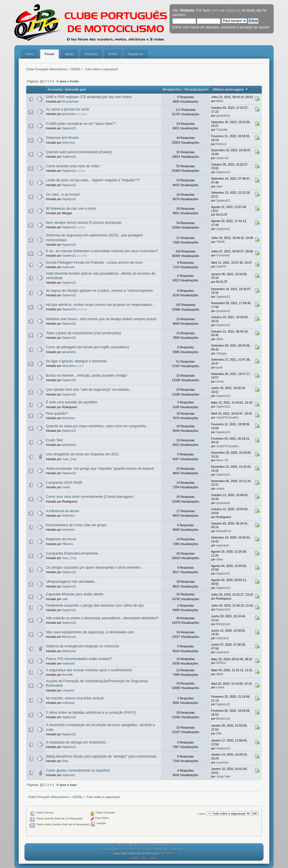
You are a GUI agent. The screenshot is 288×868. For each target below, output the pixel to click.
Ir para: (202, 814)
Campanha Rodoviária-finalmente (72, 553)
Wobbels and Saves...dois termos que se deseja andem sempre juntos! (101, 319)
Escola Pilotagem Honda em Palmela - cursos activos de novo (94, 263)
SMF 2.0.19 (123, 845)
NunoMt (67, 675)
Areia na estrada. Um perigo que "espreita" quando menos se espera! (100, 469)
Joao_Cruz (69, 459)
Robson (221, 144)
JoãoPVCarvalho (228, 417)
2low (219, 186)
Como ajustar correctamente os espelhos (78, 770)
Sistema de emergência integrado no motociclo (82, 646)
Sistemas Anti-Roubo (62, 138)
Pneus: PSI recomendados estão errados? (79, 659)
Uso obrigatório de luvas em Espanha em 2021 (82, 454)
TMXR (220, 242)
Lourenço (222, 762)
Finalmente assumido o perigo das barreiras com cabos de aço (95, 605)
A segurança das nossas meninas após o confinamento (89, 670)
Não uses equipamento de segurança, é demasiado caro (90, 632)
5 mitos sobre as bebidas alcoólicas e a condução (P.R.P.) (91, 713)
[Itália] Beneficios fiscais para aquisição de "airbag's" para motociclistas (101, 756)
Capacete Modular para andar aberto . (76, 594)
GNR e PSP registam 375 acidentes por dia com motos (89, 97)
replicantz (68, 267)
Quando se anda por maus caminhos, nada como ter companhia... (97, 426)
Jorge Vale (223, 776)
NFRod (221, 663)
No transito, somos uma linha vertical (75, 698)
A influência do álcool (62, 511)
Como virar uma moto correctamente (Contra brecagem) (90, 497)
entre (215, 10)
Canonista (223, 255)
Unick (220, 381)
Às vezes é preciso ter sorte (67, 109)
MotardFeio (224, 531)
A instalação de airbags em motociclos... (77, 742)
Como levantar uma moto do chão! (73, 166)
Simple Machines (160, 845)
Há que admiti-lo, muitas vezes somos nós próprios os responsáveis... (100, 305)
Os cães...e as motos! (63, 195)
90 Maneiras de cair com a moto (71, 209)
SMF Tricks (166, 854)
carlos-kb (222, 158)
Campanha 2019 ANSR (64, 483)
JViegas (222, 353)
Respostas (172, 90)
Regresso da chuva (61, 539)
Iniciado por (76, 90)
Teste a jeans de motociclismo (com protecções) (83, 333)
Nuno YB (222, 460)
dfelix (220, 101)
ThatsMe (222, 130)
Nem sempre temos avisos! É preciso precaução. (84, 223)
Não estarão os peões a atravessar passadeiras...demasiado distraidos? (102, 618)
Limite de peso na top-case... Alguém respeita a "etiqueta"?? (93, 180)
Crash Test (54, 440)
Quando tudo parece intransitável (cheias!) (79, 152)
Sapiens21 (69, 128)
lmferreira (68, 143)
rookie (66, 487)
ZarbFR (221, 266)
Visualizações (196, 90)
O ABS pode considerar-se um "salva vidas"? (81, 124)
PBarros (67, 544)
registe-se (233, 10)
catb (65, 599)
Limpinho (68, 690)
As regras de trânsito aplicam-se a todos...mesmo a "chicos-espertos (99, 291)
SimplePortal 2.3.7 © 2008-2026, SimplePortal (130, 849)
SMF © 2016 (140, 845)
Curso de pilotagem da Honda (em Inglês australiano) (87, 347)
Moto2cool (223, 624)
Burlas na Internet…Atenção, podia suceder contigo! (86, 376)
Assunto (55, 90)
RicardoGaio (70, 101)
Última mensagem (230, 90)
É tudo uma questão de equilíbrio (72, 402)
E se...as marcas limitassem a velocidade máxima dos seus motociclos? (102, 251)
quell (219, 367)
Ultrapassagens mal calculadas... (72, 582)
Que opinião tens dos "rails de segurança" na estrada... (89, 390)
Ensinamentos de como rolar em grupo (76, 525)
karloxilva (68, 366)
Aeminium (68, 418)
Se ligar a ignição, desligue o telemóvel (76, 361)
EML (219, 733)
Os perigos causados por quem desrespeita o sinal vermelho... (94, 568)
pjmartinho (69, 114)
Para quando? (57, 413)
